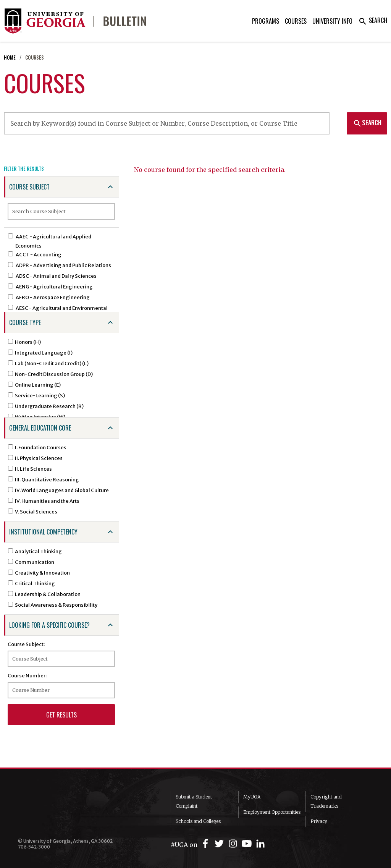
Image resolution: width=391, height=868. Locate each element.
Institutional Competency (43, 532)
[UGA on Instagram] (234, 844)
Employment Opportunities (272, 812)
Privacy (319, 821)
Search (373, 20)
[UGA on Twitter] (220, 844)
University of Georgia (75, 810)
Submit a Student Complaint (194, 801)
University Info (332, 21)
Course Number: (27, 675)
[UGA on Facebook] (207, 844)
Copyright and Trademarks (326, 801)
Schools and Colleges (198, 821)
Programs (266, 21)
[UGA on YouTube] (248, 844)
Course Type (25, 322)
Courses (296, 21)
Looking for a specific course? (49, 625)
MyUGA (252, 797)
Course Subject (29, 187)
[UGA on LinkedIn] (260, 844)
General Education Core (40, 428)
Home (10, 57)
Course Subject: (26, 644)
